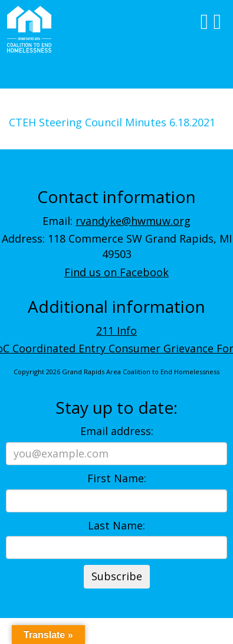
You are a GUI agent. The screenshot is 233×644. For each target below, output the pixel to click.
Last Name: (116, 525)
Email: (116, 221)
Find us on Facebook (116, 272)
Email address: (117, 431)
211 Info (116, 331)
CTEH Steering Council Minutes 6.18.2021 (112, 122)
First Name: (117, 478)
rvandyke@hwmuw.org (133, 221)
